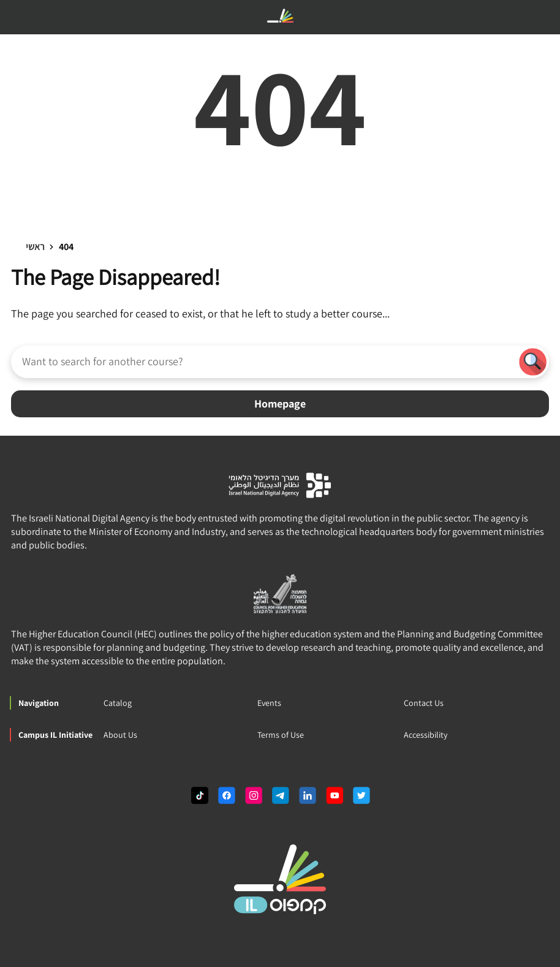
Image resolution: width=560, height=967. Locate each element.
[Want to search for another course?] (264, 361)
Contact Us (424, 703)
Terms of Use (281, 735)
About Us (120, 735)
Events (269, 703)
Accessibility (426, 735)
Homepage (280, 404)
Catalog (118, 703)
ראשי (35, 247)
